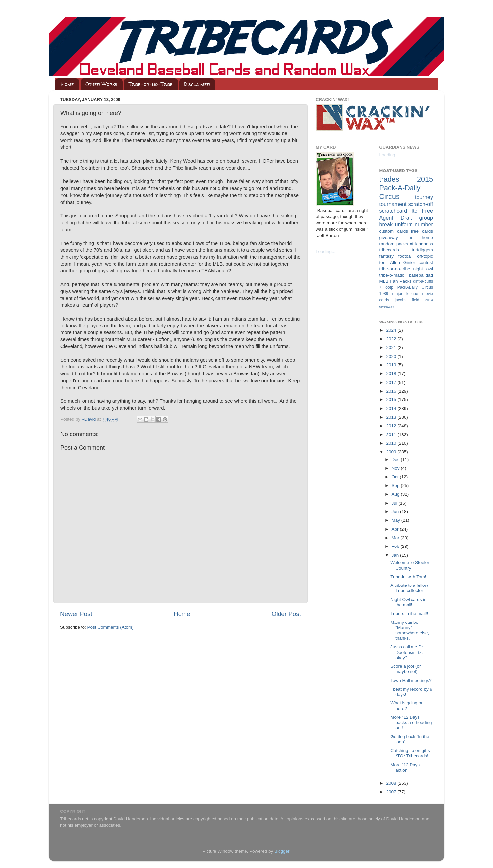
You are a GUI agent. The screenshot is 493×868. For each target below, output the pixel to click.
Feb (396, 546)
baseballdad (421, 275)
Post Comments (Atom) (111, 627)
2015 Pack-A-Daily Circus (406, 188)
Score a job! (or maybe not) (406, 669)
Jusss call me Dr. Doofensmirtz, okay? (407, 652)
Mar (396, 538)
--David (89, 419)
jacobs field (407, 300)
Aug (396, 494)
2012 (392, 426)
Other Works (101, 84)
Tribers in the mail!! (409, 613)
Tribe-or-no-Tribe (151, 84)
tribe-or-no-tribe (395, 269)
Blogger (282, 851)
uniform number (414, 224)
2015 (392, 400)
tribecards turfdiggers (406, 250)
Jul (395, 503)
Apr (396, 529)
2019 (392, 365)
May (396, 520)
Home (68, 84)
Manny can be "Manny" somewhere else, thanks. (410, 630)
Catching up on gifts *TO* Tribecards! (410, 753)
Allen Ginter (403, 263)
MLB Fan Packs (396, 281)
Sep (396, 486)
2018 (392, 374)
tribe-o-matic (392, 275)
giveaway (389, 237)
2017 (392, 382)
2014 (392, 409)
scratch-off (421, 204)
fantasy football (396, 256)
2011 (392, 435)
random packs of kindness (406, 244)
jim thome (420, 237)
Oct (396, 477)
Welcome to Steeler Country (410, 565)
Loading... (326, 252)
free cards (422, 231)
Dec (396, 459)
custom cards (394, 231)
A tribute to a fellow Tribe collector (409, 588)
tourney (424, 197)
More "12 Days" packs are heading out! (411, 722)
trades (389, 179)
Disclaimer (197, 84)
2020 (392, 356)
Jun (396, 512)
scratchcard (393, 211)
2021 (392, 347)
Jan (396, 555)
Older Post (286, 614)
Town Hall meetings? (411, 680)
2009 (392, 452)
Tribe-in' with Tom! (408, 577)
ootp (389, 287)
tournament (393, 204)
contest (426, 263)
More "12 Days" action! (406, 767)
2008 (392, 783)
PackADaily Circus (415, 287)
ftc (414, 211)
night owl (423, 269)
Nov (396, 468)
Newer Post (76, 614)
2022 (392, 339)
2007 (392, 792)
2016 (392, 391)
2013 (392, 417)
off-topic (425, 256)
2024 (392, 330)
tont (383, 263)
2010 (392, 443)
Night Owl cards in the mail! (409, 602)
